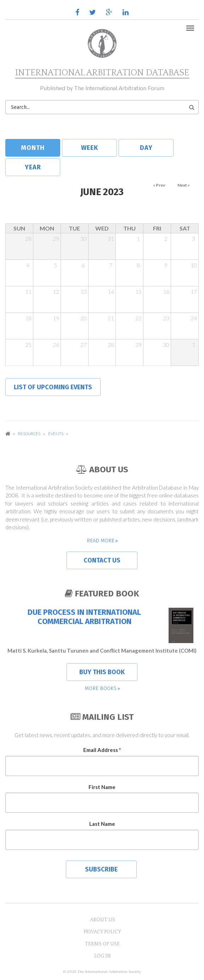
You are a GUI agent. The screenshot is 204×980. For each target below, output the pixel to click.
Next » (184, 185)
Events (56, 434)
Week (90, 148)
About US (103, 920)
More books (101, 688)
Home (8, 434)
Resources (29, 434)
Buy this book (102, 672)
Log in (103, 956)
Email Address (102, 750)
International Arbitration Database (102, 73)
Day (146, 148)
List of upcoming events (53, 387)
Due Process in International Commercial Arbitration (84, 617)
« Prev (159, 185)
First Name (102, 787)
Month (41, 148)
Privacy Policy (102, 932)
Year (33, 167)
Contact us (102, 560)
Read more (101, 541)
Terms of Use (102, 944)
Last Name (102, 824)
